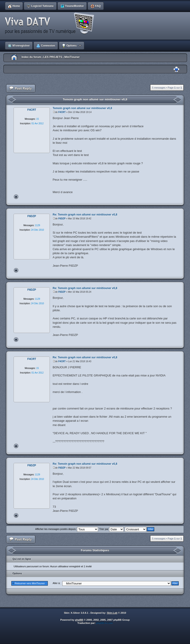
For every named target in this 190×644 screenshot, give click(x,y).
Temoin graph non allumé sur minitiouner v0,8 (95, 99)
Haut (16, 197)
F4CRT (62, 112)
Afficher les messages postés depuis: (67, 529)
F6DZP (62, 219)
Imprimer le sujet (176, 69)
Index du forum (31, 57)
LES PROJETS (53, 57)
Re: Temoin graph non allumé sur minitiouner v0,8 (85, 215)
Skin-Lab (112, 613)
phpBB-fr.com (105, 623)
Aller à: (56, 583)
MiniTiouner (72, 57)
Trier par (111, 529)
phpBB (79, 620)
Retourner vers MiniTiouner (30, 583)
